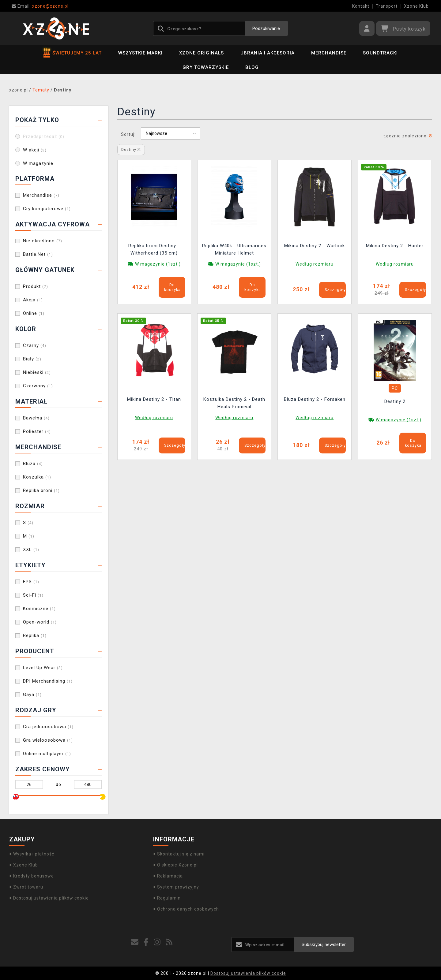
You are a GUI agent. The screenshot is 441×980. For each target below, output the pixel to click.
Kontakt (361, 6)
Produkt (36, 286)
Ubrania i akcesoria (268, 53)
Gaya (32, 695)
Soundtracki (380, 53)
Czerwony (38, 386)
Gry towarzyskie (206, 67)
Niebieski (37, 372)
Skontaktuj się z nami (179, 854)
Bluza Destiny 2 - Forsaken (315, 399)
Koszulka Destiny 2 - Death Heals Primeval (234, 403)
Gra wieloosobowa (48, 740)
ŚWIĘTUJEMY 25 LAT (73, 53)
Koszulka (37, 477)
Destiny (131, 149)
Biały (32, 359)
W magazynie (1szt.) (158, 264)
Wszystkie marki (140, 53)
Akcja (33, 300)
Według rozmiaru (315, 264)
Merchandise (329, 53)
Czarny (35, 345)
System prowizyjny (176, 887)
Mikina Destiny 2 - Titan (154, 399)
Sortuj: (128, 134)
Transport (387, 6)
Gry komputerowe (47, 209)
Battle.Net (38, 254)
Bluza (33, 464)
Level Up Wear (43, 668)
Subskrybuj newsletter (324, 945)
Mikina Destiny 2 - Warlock (315, 246)
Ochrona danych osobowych (186, 909)
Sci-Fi (33, 595)
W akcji (35, 150)
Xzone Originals (202, 53)
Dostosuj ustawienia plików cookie (49, 898)
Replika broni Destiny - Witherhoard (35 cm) (154, 249)
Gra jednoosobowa (48, 727)
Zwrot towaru (26, 887)
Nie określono (43, 241)
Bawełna (36, 418)
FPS (31, 582)
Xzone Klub (416, 6)
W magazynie (38, 163)
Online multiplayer (47, 754)
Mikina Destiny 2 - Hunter (395, 246)
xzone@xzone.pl (40, 6)
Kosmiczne (39, 609)
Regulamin (167, 898)
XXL (31, 550)
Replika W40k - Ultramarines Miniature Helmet (234, 249)
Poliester (37, 431)
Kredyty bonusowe (32, 876)
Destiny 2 (395, 401)
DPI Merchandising (48, 681)
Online (34, 313)
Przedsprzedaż (44, 136)
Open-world (40, 622)
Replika (35, 635)
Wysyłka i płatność (32, 854)
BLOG (252, 67)
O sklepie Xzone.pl (175, 865)
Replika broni (41, 490)
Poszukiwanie (266, 28)
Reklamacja (168, 876)
